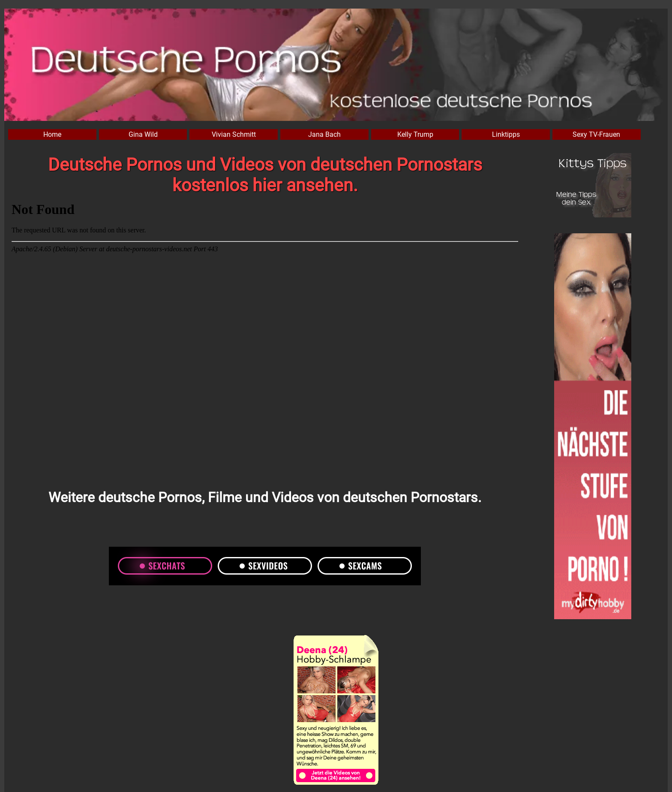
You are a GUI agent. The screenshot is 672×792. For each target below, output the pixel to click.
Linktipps (506, 134)
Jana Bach (324, 134)
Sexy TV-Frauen (596, 134)
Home (52, 134)
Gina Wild (143, 134)
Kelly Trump (415, 134)
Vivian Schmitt (234, 134)
